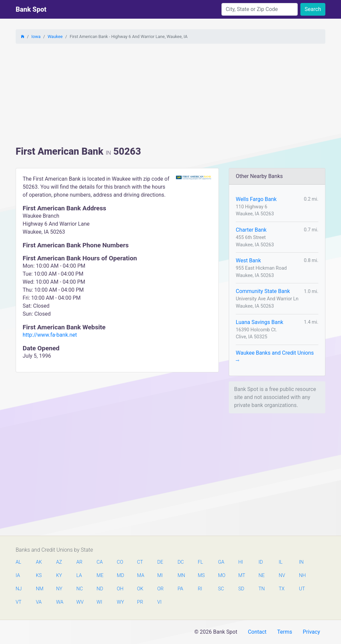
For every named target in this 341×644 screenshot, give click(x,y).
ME (100, 575)
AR (79, 562)
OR (160, 589)
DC (181, 562)
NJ (19, 589)
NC (80, 589)
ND (100, 589)
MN (181, 575)
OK (140, 589)
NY (59, 589)
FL (200, 562)
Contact (257, 632)
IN (301, 562)
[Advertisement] (170, 96)
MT (241, 575)
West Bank (248, 260)
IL (281, 562)
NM (39, 589)
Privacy (311, 632)
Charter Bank (251, 230)
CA (100, 562)
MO (221, 575)
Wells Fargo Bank (256, 199)
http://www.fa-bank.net (50, 335)
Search (313, 9)
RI (200, 589)
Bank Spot (31, 9)
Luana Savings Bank (260, 322)
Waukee (55, 36)
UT (302, 589)
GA (221, 562)
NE (261, 575)
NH (302, 575)
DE (160, 562)
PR (140, 602)
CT (140, 562)
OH (120, 589)
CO (120, 562)
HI (240, 562)
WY (120, 602)
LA (79, 575)
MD (120, 575)
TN (262, 589)
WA (60, 602)
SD (241, 589)
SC (221, 589)
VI (159, 602)
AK (39, 562)
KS (39, 575)
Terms (285, 632)
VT (18, 602)
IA (18, 575)
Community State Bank (263, 291)
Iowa (36, 36)
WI (99, 602)
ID (261, 562)
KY (59, 575)
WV (80, 602)
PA (180, 589)
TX (282, 589)
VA (39, 602)
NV (282, 575)
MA (141, 575)
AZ (59, 562)
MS (201, 575)
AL (18, 562)
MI (160, 575)
